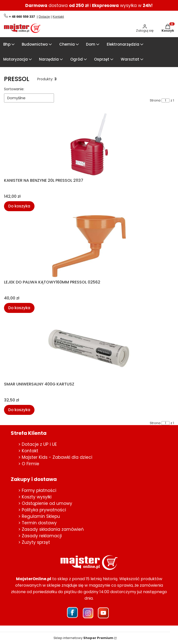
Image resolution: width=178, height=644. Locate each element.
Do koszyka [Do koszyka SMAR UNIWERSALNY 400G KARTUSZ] (19, 410)
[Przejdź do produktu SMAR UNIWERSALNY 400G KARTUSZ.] (89, 348)
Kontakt (58, 17)
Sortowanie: (14, 89)
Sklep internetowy (83, 638)
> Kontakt (28, 451)
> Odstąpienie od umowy (45, 503)
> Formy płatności (37, 490)
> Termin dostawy (37, 523)
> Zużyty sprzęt (34, 542)
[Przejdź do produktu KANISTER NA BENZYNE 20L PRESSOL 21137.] (89, 144)
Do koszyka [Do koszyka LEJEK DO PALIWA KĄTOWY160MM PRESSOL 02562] (19, 308)
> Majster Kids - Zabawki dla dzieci (55, 457)
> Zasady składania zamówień (51, 529)
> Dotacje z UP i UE (37, 444)
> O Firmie (29, 464)
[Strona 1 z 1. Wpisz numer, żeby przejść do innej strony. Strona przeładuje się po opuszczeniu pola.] (165, 100)
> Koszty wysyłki (35, 497)
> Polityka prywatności (42, 510)
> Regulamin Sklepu (39, 516)
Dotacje (44, 17)
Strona (155, 100)
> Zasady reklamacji (40, 536)
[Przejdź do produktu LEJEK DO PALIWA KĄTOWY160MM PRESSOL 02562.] (89, 246)
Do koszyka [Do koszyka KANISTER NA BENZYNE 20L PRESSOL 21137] (19, 206)
